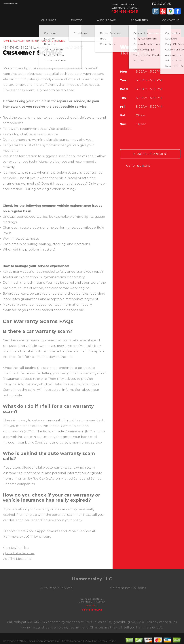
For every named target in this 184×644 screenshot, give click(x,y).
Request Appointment (150, 154)
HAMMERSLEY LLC (13, 41)
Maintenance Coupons (128, 588)
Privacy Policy (107, 641)
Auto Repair (106, 20)
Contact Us (171, 20)
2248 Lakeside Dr (38, 48)
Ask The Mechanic (17, 559)
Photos (77, 20)
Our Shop (49, 20)
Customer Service (53, 41)
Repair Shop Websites (41, 641)
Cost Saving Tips (16, 548)
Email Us (92, 605)
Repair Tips (139, 20)
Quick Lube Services (19, 553)
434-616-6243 (125, 12)
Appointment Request (164, 33)
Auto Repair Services (56, 588)
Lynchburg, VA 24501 (67, 48)
